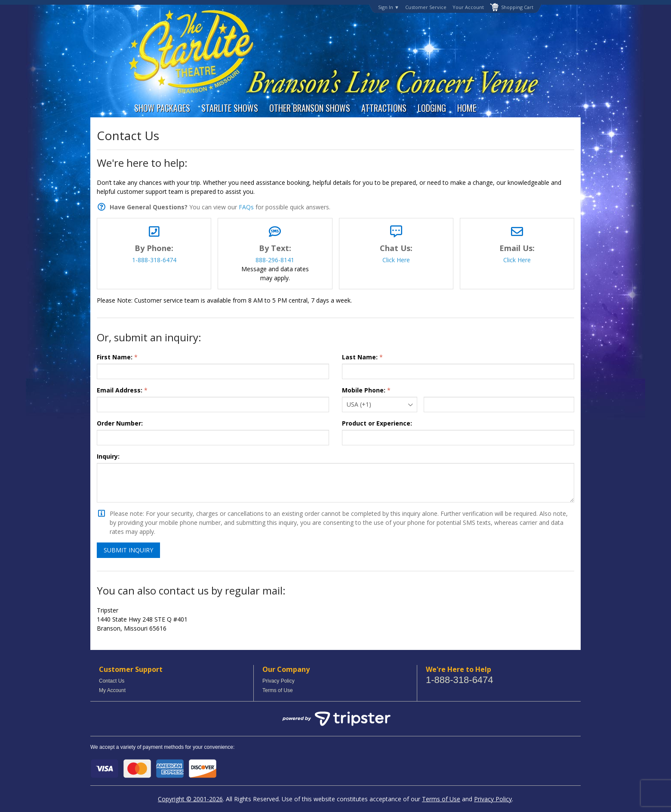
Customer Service (426, 7)
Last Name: (360, 357)
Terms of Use (278, 690)
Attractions (384, 108)
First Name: (115, 357)
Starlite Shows (230, 108)
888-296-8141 (275, 260)
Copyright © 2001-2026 (190, 799)
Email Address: (120, 390)
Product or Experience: (377, 423)
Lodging (432, 108)
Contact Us (112, 681)
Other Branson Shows (310, 108)
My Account (112, 690)
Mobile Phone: (364, 390)
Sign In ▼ (389, 7)
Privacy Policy (279, 681)
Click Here (396, 260)
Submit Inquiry (128, 550)
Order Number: (120, 423)
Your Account (468, 7)
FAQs (246, 207)
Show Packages (162, 108)
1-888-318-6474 (154, 260)
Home (467, 108)
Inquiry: (108, 456)
